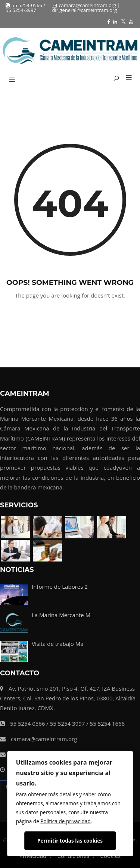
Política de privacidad (65, 821)
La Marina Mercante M (61, 615)
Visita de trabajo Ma (58, 644)
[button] (126, 78)
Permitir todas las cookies (70, 841)
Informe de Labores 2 (60, 587)
